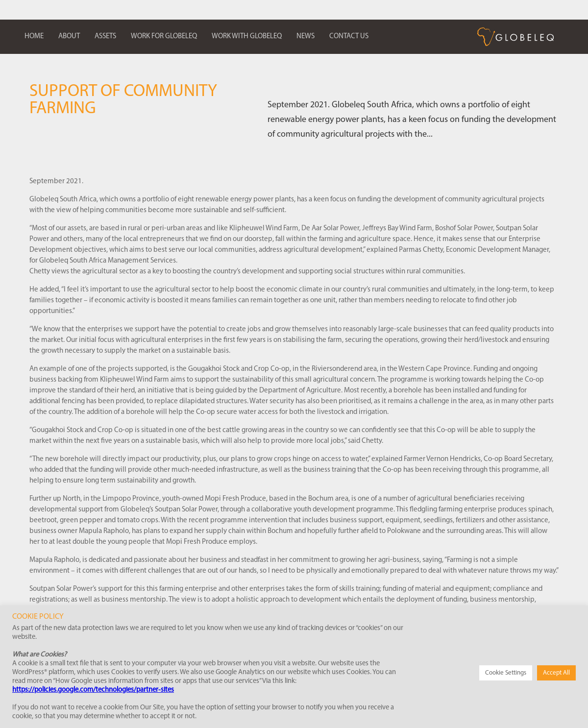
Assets (105, 36)
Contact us (349, 36)
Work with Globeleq (247, 36)
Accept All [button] (556, 673)
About (69, 36)
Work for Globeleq (164, 36)
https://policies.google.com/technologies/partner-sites (93, 690)
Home (34, 36)
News (306, 36)
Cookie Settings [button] (506, 673)
